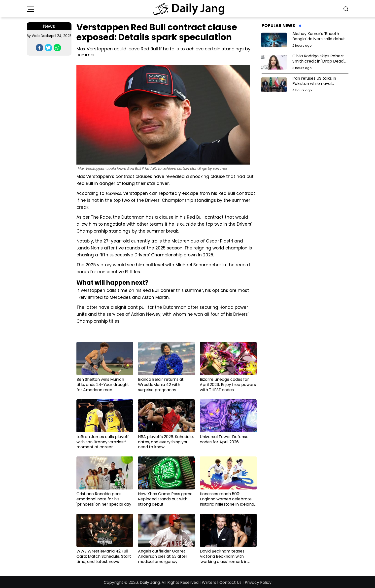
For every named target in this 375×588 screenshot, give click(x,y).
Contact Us (230, 582)
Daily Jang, (150, 582)
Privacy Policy (258, 582)
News (49, 26)
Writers (209, 582)
